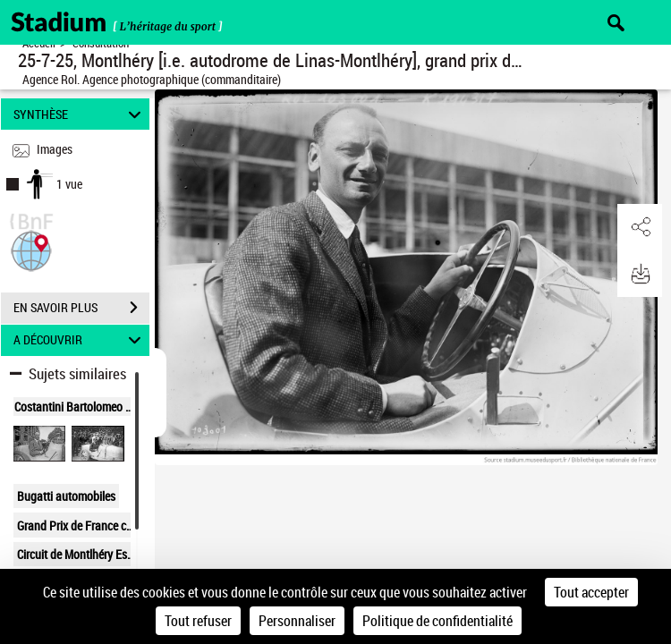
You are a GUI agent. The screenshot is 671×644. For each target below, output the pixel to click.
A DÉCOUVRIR (80, 340)
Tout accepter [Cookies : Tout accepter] (591, 592)
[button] (31, 249)
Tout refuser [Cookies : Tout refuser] (198, 621)
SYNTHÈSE (80, 114)
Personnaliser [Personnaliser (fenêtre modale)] (297, 621)
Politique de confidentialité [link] (437, 621)
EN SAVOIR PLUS (81, 308)
